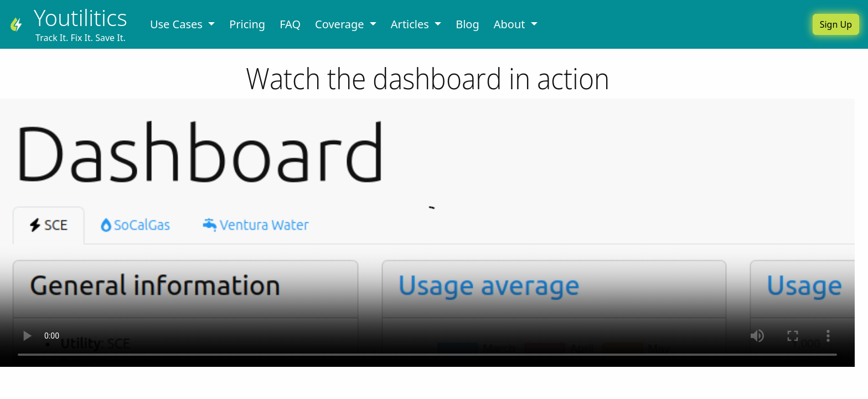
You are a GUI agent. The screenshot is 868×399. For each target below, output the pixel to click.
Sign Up (836, 24)
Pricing (247, 24)
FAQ (290, 24)
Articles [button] (411, 24)
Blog (467, 24)
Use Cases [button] (178, 24)
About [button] (511, 24)
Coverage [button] (341, 24)
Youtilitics (81, 17)
